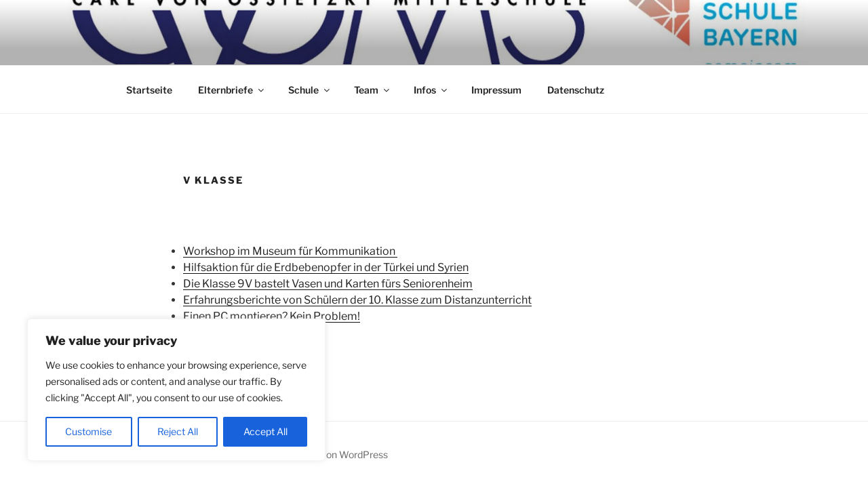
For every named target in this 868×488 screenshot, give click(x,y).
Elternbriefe (232, 90)
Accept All (265, 431)
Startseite (149, 90)
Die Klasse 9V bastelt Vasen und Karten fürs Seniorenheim (328, 284)
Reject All (178, 431)
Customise (88, 431)
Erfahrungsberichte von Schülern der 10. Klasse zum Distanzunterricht (357, 300)
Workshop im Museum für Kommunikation (290, 251)
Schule (310, 90)
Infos (431, 90)
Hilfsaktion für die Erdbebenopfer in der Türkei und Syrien (326, 267)
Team (373, 90)
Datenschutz (576, 90)
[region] (176, 390)
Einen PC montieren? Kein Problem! (272, 316)
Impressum (496, 90)
